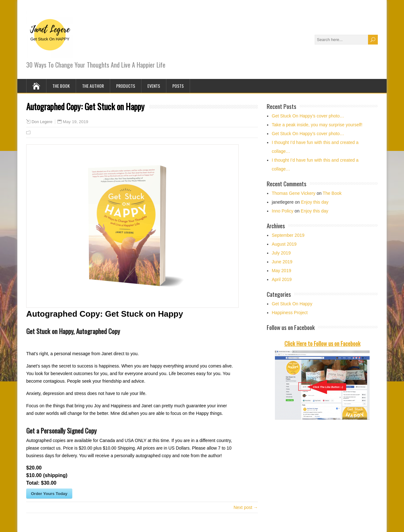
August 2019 (284, 244)
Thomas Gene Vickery (294, 193)
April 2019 (282, 279)
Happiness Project (290, 313)
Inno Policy (282, 211)
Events (154, 86)
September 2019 (288, 235)
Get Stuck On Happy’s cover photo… (308, 116)
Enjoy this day (315, 202)
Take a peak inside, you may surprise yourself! (317, 125)
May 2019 (281, 271)
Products (126, 86)
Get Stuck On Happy (292, 304)
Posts (178, 86)
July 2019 (281, 253)
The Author (93, 86)
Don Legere (42, 122)
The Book (61, 86)
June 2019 (282, 262)
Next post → (246, 507)
